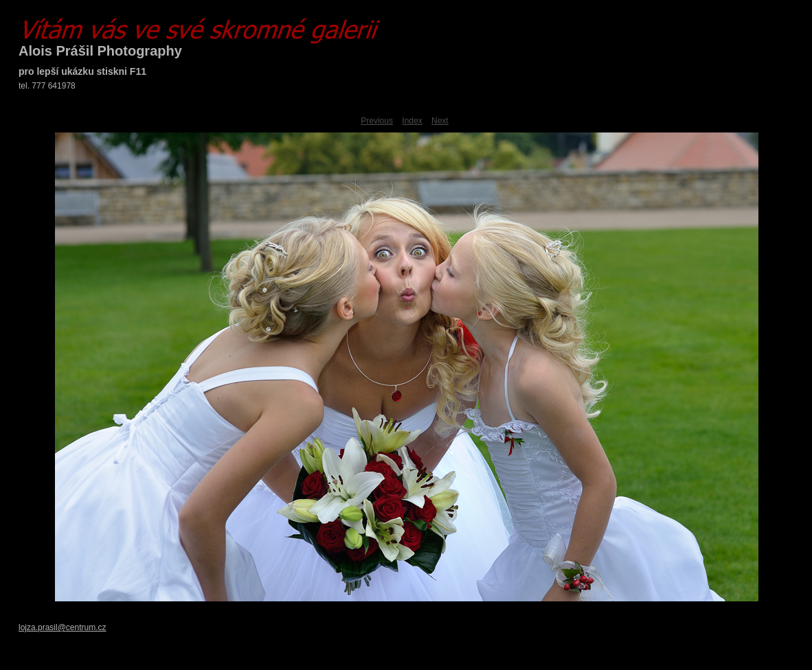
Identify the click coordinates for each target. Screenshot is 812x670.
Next (440, 121)
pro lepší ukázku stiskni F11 (82, 71)
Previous (377, 121)
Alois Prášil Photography (100, 51)
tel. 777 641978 (47, 86)
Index (412, 121)
